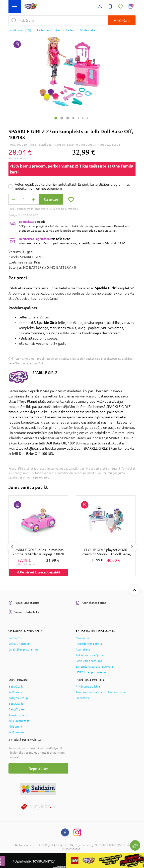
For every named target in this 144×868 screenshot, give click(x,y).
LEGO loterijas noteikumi (92, 672)
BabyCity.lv (16, 687)
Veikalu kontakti (19, 644)
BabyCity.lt (16, 704)
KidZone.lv (16, 692)
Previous (12, 547)
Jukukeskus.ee (18, 715)
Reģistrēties (38, 768)
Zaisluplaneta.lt (19, 721)
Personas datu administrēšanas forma (101, 692)
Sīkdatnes (82, 698)
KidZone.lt (15, 727)
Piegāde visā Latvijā (89, 644)
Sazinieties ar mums (89, 661)
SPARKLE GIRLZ (45, 372)
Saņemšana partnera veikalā (94, 667)
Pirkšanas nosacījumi (89, 655)
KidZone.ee (16, 732)
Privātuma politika (88, 687)
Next (132, 547)
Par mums (15, 638)
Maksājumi (83, 638)
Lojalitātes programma (23, 650)
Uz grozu (51, 199)
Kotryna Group (18, 698)
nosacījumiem (51, 188)
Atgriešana (83, 650)
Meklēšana (122, 21)
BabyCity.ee (17, 709)
